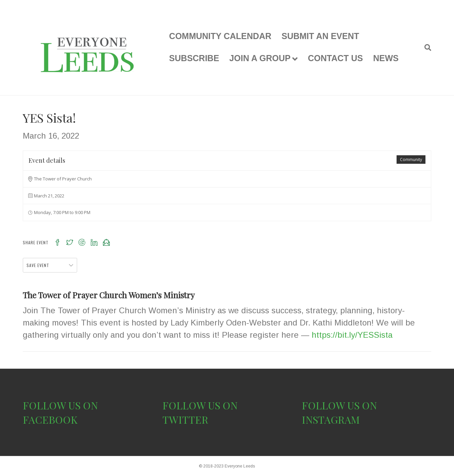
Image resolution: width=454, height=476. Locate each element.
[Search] (425, 48)
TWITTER (185, 420)
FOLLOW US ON (60, 405)
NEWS (386, 58)
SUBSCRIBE (194, 58)
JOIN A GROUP (260, 58)
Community (411, 160)
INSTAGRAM (331, 420)
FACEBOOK (50, 420)
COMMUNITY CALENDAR (220, 36)
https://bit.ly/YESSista (351, 335)
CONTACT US (335, 58)
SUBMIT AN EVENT (320, 36)
